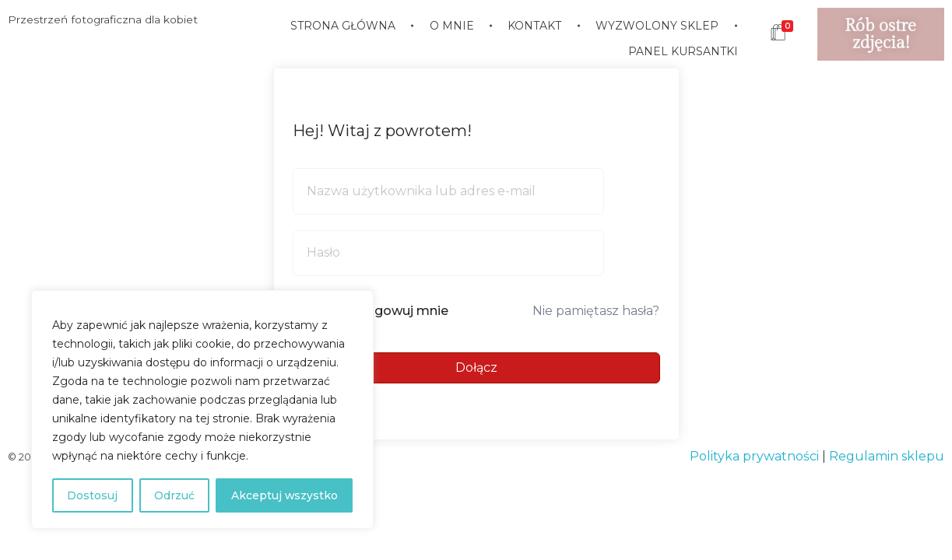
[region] (202, 410)
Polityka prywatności (754, 456)
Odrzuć (174, 495)
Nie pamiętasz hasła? (596, 311)
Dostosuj (92, 495)
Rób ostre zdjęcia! (880, 34)
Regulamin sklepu (887, 456)
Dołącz (476, 367)
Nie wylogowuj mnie (385, 311)
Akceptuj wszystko (284, 495)
